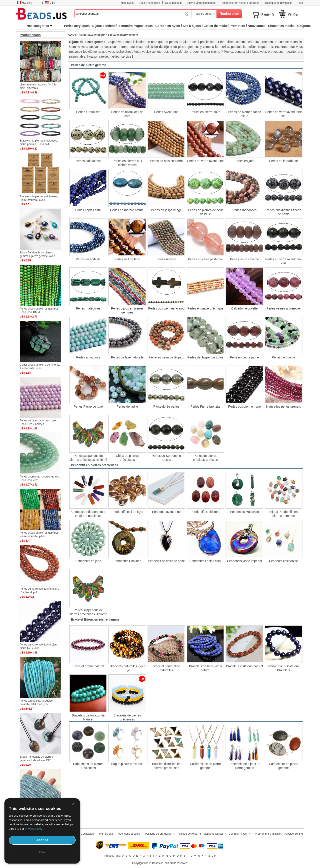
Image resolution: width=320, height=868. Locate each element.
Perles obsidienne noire (244, 407)
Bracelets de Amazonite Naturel (88, 717)
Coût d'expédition (150, 3)
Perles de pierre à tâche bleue (245, 114)
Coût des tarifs (174, 3)
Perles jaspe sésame (244, 259)
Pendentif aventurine (166, 512)
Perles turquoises (88, 112)
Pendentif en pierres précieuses (94, 465)
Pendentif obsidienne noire (166, 561)
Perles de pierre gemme (88, 65)
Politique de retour (187, 834)
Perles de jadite (127, 407)
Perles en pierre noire (205, 112)
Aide (300, 3)
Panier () (268, 14)
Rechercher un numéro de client (240, 3)
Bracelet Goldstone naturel (244, 666)
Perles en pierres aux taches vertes (127, 163)
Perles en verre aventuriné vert (284, 261)
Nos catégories (39, 26)
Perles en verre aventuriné (205, 161)
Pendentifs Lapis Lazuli (205, 561)
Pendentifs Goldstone (205, 512)
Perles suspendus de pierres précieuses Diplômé (88, 457)
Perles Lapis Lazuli (88, 210)
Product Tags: (113, 856)
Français (24, 3)
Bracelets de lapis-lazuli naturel (205, 668)
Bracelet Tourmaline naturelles (166, 668)
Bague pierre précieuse (127, 764)
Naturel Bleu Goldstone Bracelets (283, 668)
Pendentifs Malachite (244, 512)
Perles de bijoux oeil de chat (127, 114)
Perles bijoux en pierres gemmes (127, 310)
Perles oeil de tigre (127, 259)
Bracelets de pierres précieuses (127, 717)
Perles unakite (166, 259)
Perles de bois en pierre (166, 161)
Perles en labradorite (283, 161)
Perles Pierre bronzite (205, 407)
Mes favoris (127, 3)
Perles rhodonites (245, 210)
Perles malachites (88, 308)
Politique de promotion (158, 834)
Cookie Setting (294, 834)
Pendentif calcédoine (284, 561)
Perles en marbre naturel (127, 210)
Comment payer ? (239, 834)
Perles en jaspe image (166, 210)
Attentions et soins (129, 834)
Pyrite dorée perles (166, 407)
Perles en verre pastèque (205, 259)
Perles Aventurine (166, 112)
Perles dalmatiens (88, 161)
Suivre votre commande (201, 3)
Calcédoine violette (244, 308)
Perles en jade (244, 161)
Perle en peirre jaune (244, 357)
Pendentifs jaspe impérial (244, 561)
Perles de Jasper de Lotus (205, 357)
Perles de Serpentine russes (166, 457)
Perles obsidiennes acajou (166, 308)
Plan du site (106, 834)
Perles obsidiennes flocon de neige (284, 212)
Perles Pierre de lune (88, 407)
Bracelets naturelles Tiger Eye (127, 668)
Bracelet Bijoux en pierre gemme (95, 619)
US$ (50, 3)
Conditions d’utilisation (81, 834)
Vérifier (293, 14)
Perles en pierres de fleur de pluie (205, 212)
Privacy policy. (34, 829)
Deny (42, 852)
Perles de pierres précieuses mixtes (205, 457)
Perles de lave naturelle (127, 357)
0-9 (214, 856)
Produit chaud (30, 35)
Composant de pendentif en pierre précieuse (88, 514)
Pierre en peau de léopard (166, 357)
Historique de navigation (278, 3)
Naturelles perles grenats (284, 407)
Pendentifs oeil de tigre (127, 512)
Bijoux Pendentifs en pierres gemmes (284, 514)
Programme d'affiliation (268, 834)
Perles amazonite (88, 357)
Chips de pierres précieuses (127, 457)
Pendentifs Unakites (127, 561)
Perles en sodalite (88, 259)
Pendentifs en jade (88, 561)
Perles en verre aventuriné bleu (284, 114)
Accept (42, 840)
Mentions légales (214, 834)
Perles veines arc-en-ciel (283, 308)
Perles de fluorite (283, 357)
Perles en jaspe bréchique (205, 308)
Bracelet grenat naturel (88, 666)
